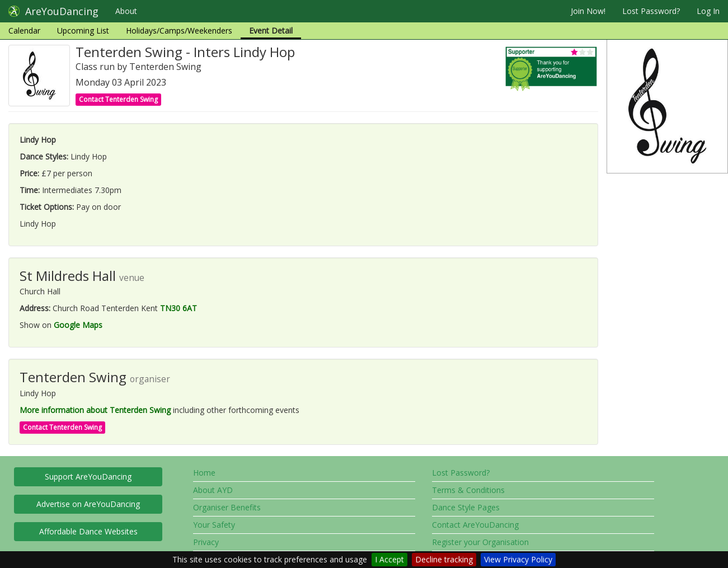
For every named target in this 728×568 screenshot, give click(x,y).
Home (204, 473)
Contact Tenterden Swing (118, 99)
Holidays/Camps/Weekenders (179, 30)
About (126, 11)
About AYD (213, 490)
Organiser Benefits (227, 507)
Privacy (206, 542)
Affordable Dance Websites (88, 531)
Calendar (24, 30)
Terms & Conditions (468, 490)
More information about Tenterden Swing (95, 410)
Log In (708, 11)
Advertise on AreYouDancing (88, 504)
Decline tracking (444, 559)
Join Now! (588, 11)
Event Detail (271, 30)
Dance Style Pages (466, 507)
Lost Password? (651, 11)
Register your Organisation (480, 542)
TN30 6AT (179, 308)
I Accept (389, 559)
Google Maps (78, 325)
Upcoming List (83, 30)
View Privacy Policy (518, 559)
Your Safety (214, 525)
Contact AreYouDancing (475, 525)
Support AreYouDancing (88, 477)
